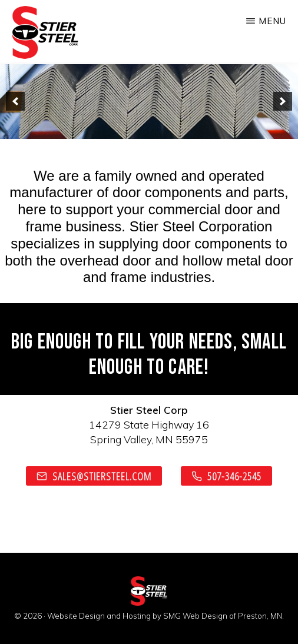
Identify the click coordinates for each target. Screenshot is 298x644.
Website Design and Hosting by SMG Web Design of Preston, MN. (165, 616)
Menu (272, 21)
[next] (283, 101)
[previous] (15, 101)
